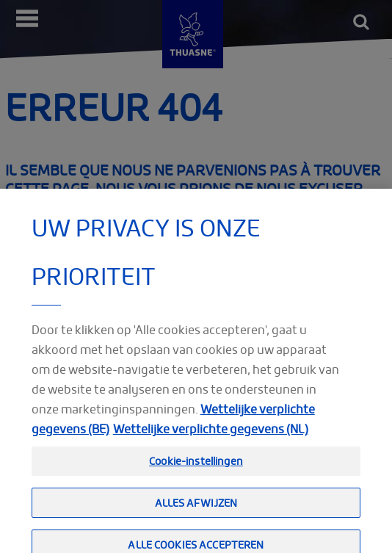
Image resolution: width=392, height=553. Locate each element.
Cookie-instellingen (196, 470)
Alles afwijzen (196, 512)
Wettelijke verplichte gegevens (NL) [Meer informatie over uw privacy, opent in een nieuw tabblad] (211, 438)
